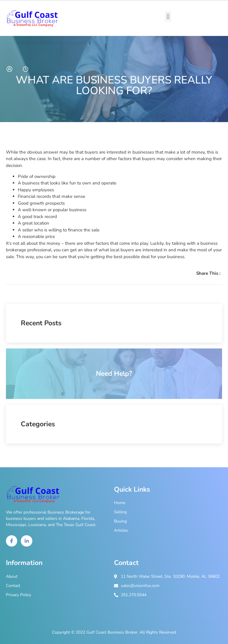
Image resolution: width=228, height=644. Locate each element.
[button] (168, 16)
